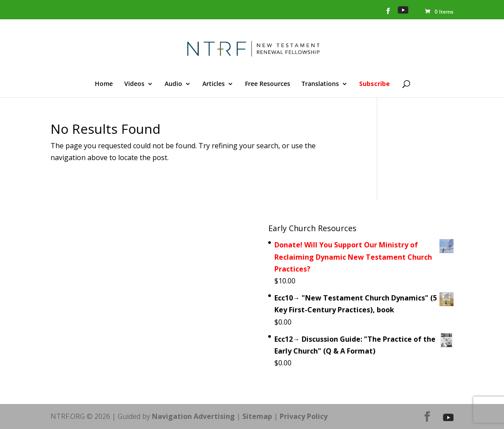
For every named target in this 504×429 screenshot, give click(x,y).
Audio (173, 84)
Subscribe (374, 84)
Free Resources (268, 84)
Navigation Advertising (193, 416)
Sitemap (257, 416)
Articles (214, 84)
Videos (134, 84)
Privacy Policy (304, 416)
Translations (320, 84)
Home (104, 84)
